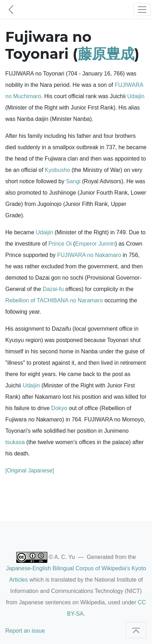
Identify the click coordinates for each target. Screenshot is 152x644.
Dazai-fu (53, 289)
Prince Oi (60, 244)
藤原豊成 (106, 54)
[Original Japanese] (30, 471)
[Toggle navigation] (142, 9)
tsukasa (15, 442)
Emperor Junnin (95, 244)
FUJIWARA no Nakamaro (89, 255)
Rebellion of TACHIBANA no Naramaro (54, 300)
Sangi (73, 181)
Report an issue (25, 631)
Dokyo (59, 408)
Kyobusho (57, 170)
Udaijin (136, 96)
